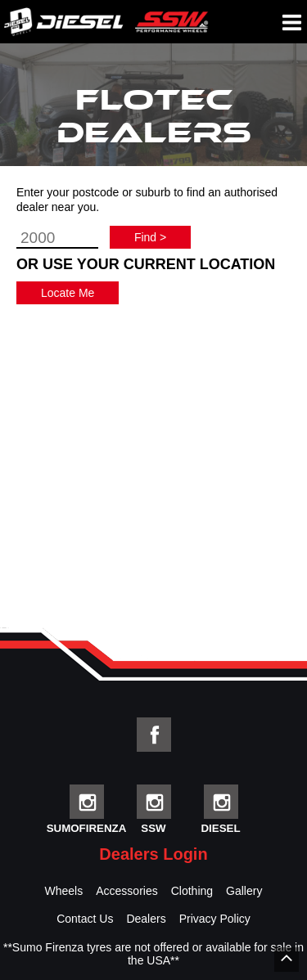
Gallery (244, 891)
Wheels (64, 891)
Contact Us (85, 919)
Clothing (192, 891)
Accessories (126, 891)
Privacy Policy (215, 919)
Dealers (146, 919)
